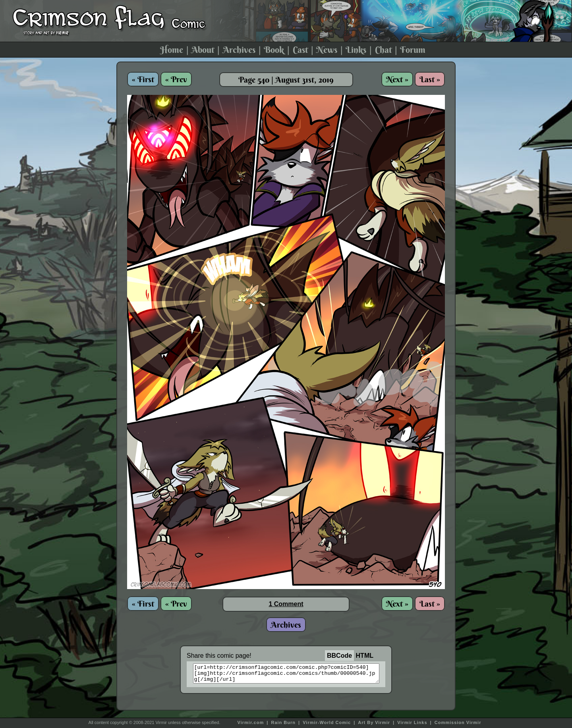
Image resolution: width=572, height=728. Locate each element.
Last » (430, 79)
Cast (300, 50)
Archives (239, 50)
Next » (397, 79)
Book (274, 50)
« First (143, 79)
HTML (365, 656)
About (203, 50)
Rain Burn (283, 722)
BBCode (339, 656)
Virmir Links (412, 722)
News (327, 50)
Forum (413, 50)
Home (172, 50)
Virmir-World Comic (327, 722)
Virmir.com (251, 722)
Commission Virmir (458, 722)
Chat (383, 50)
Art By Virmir (374, 722)
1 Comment (286, 604)
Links (356, 50)
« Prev (176, 79)
